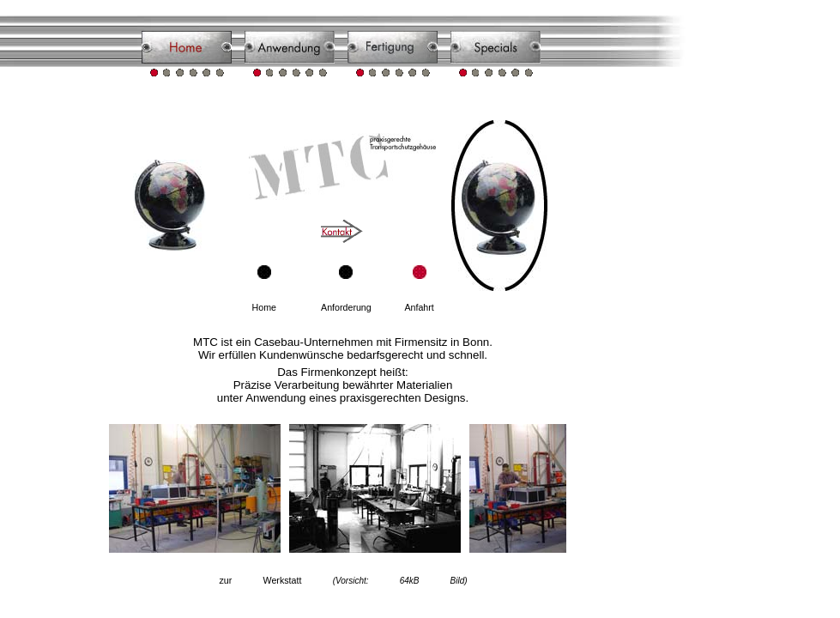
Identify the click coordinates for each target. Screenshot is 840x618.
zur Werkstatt (343, 580)
